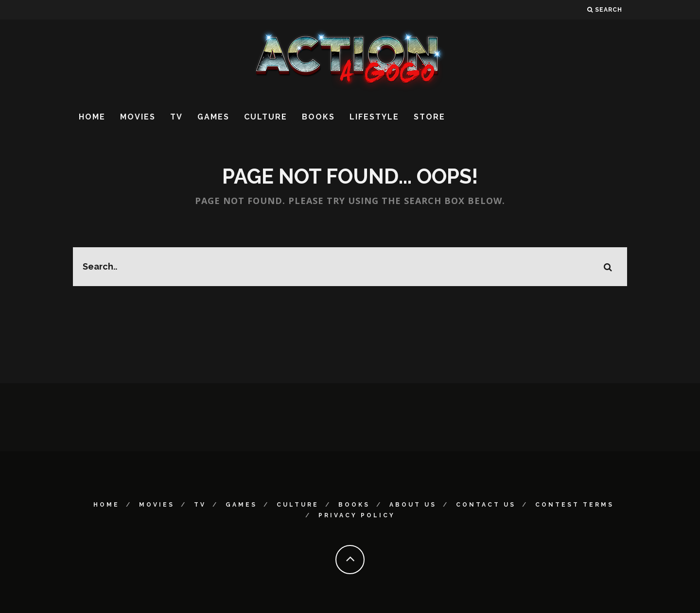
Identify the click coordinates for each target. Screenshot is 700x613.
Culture (266, 117)
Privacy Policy (357, 515)
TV (176, 117)
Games (213, 117)
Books (318, 117)
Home (92, 117)
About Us (413, 505)
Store (429, 117)
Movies (138, 117)
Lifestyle (374, 117)
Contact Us (486, 505)
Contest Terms (575, 505)
